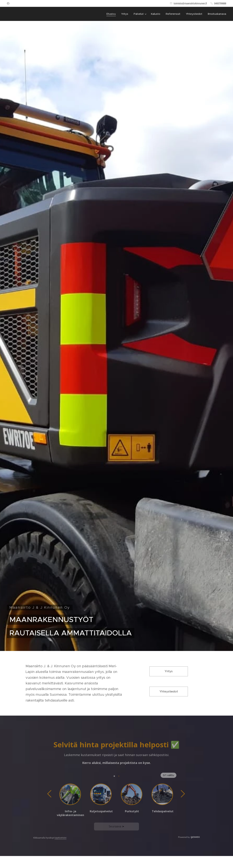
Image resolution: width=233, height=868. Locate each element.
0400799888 (220, 3)
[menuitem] (112, 14)
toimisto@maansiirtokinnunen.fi (190, 3)
